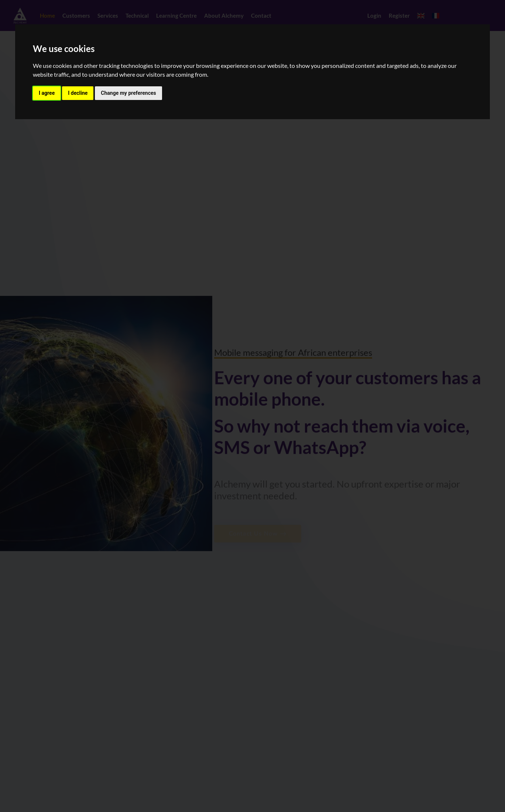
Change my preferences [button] (128, 93)
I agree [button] (47, 93)
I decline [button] (78, 93)
